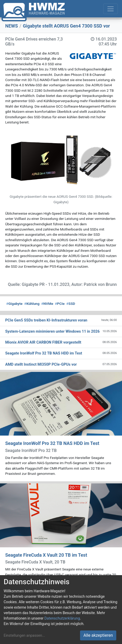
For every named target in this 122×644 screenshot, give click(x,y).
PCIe (60, 304)
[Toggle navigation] (111, 9)
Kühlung (32, 304)
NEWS (12, 26)
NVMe (47, 304)
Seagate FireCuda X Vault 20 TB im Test (46, 555)
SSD (71, 304)
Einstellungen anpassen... (24, 635)
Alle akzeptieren (98, 635)
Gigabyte (14, 304)
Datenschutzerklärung (62, 618)
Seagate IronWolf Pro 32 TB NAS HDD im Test (52, 443)
